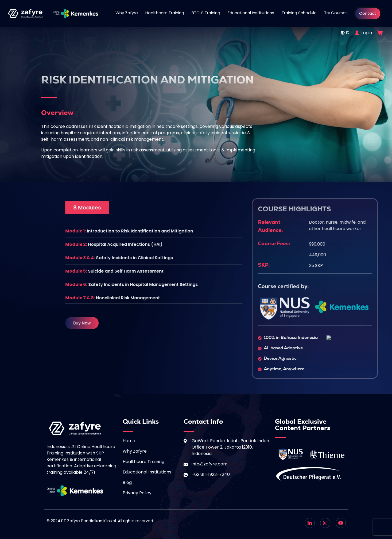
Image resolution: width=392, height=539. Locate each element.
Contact (368, 13)
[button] (308, 208)
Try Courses (336, 13)
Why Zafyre (127, 13)
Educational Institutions (251, 13)
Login (367, 33)
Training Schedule (299, 13)
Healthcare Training (165, 13)
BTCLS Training (206, 13)
